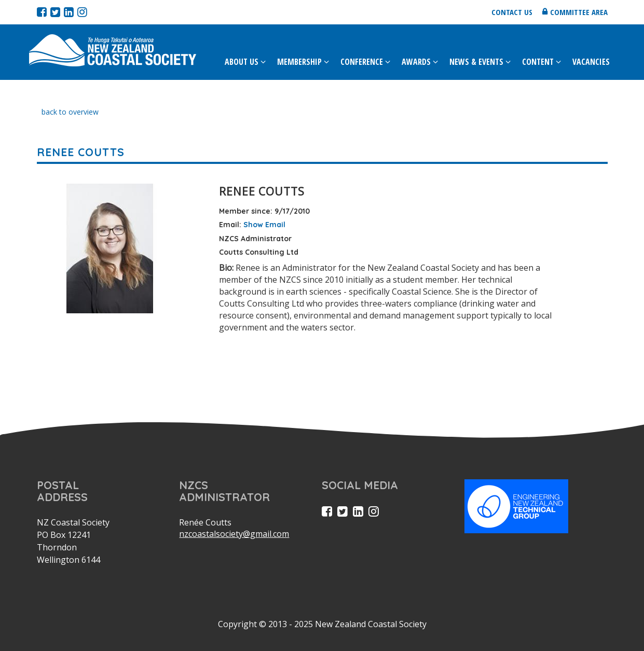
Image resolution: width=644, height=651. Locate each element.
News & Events (476, 62)
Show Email (264, 225)
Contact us (512, 12)
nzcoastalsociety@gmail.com (234, 534)
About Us (242, 62)
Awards (416, 62)
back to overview (70, 112)
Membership (299, 62)
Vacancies (591, 62)
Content (538, 62)
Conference (362, 62)
